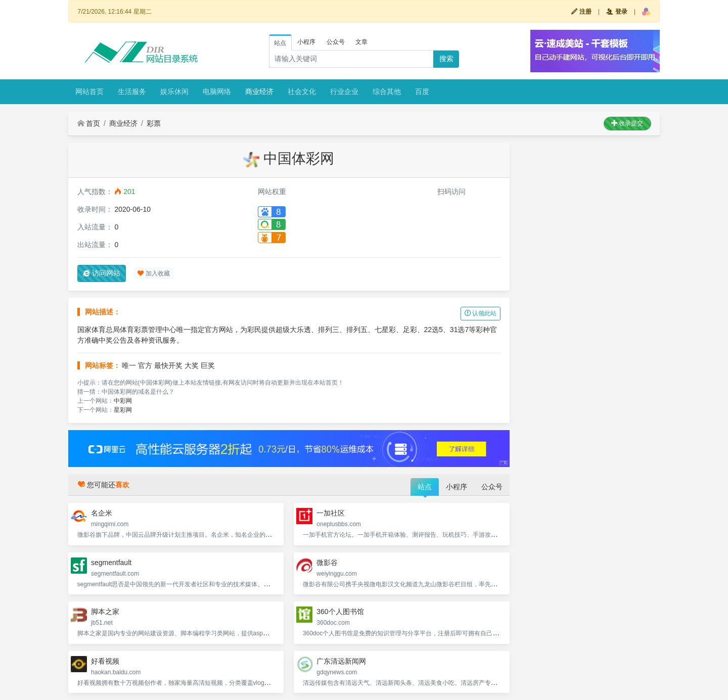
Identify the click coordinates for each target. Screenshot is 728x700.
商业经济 (259, 91)
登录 (617, 12)
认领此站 (481, 313)
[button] (646, 12)
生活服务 (132, 91)
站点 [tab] (280, 43)
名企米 (102, 513)
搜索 (446, 59)
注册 (581, 12)
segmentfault (111, 563)
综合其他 (387, 91)
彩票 (154, 123)
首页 (89, 123)
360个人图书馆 (340, 612)
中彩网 (123, 401)
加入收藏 (153, 273)
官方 (145, 365)
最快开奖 (168, 365)
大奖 (192, 365)
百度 (422, 91)
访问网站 (102, 273)
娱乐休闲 (174, 91)
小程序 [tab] (306, 42)
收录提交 (627, 123)
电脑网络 (217, 91)
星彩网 (123, 410)
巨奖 (208, 365)
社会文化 (302, 91)
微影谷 (327, 563)
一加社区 (331, 513)
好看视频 (105, 661)
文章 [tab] (361, 42)
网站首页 (89, 91)
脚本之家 (105, 612)
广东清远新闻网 (341, 661)
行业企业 (344, 91)
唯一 (129, 365)
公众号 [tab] (336, 42)
